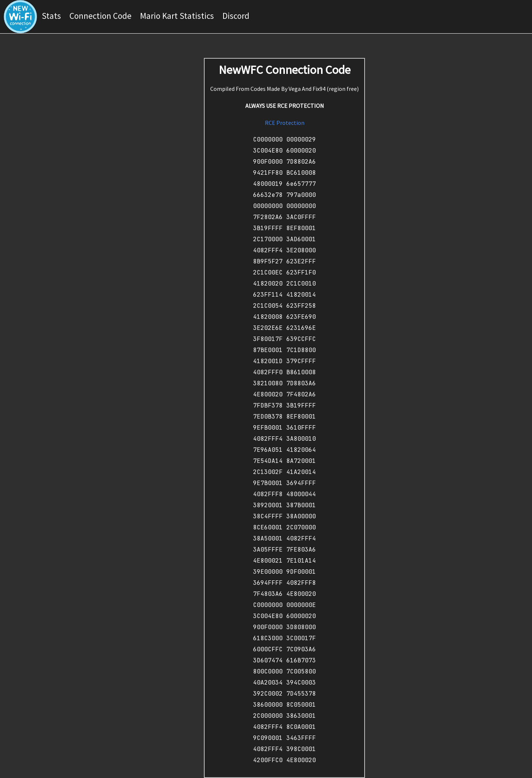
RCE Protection (285, 123)
